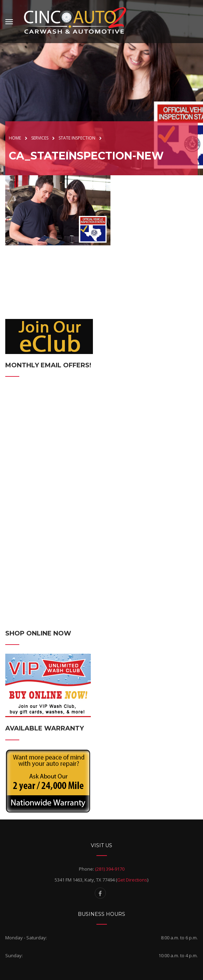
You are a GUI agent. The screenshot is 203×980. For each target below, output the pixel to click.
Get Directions (132, 880)
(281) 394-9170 (110, 869)
